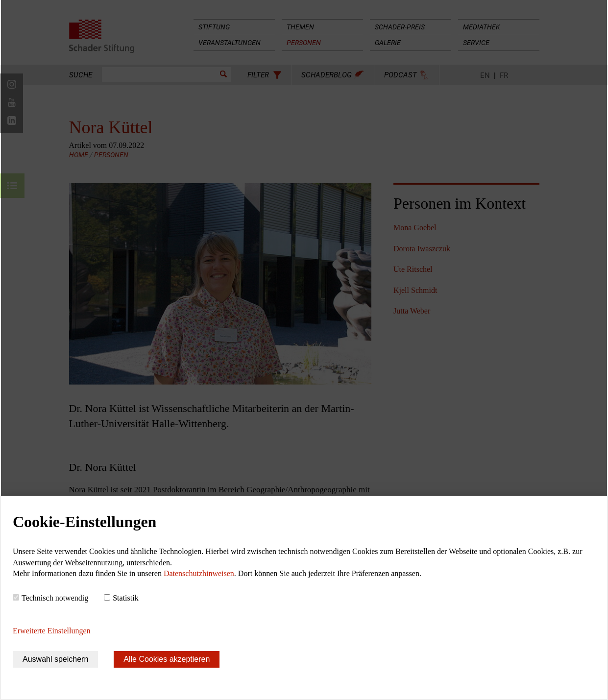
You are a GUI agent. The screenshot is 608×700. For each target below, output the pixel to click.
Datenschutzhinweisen (199, 573)
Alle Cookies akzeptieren (167, 659)
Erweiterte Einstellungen (52, 631)
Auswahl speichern (55, 659)
